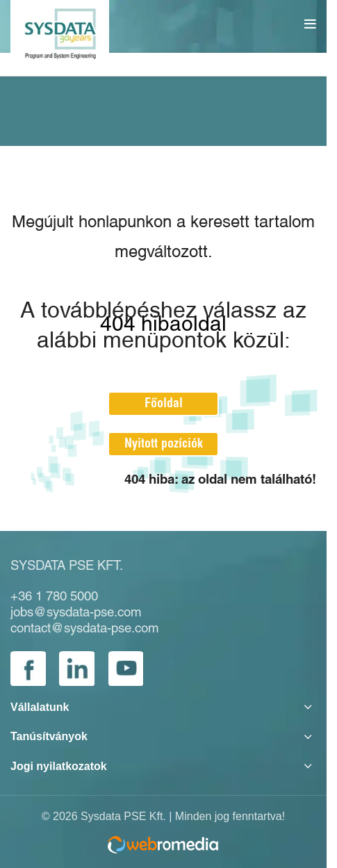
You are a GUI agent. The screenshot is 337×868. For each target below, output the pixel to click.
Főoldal (164, 403)
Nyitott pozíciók (164, 444)
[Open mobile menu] (312, 24)
